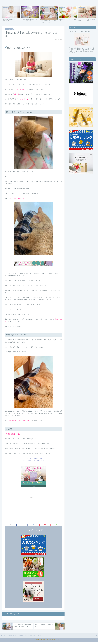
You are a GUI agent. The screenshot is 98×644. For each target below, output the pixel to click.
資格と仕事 (55, 2)
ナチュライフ (46, 2)
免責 (81, 2)
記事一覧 (64, 2)
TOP (18, 2)
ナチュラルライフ (9, 29)
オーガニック (26, 2)
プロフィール (73, 2)
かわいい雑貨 (36, 2)
